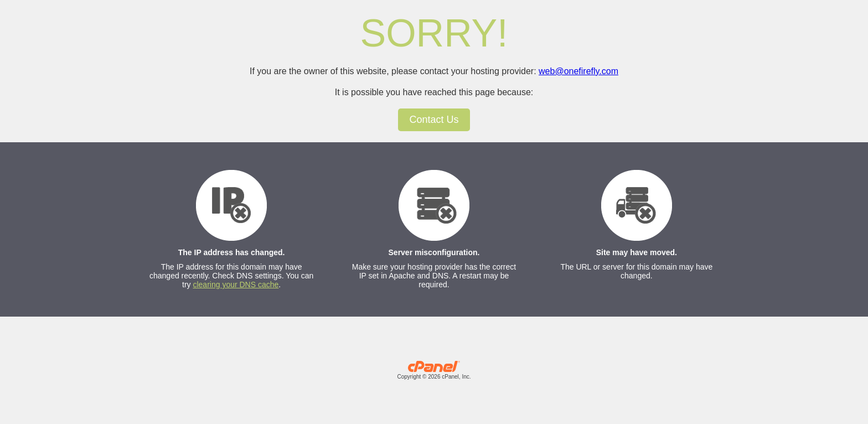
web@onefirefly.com (578, 71)
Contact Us (434, 120)
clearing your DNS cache (236, 285)
